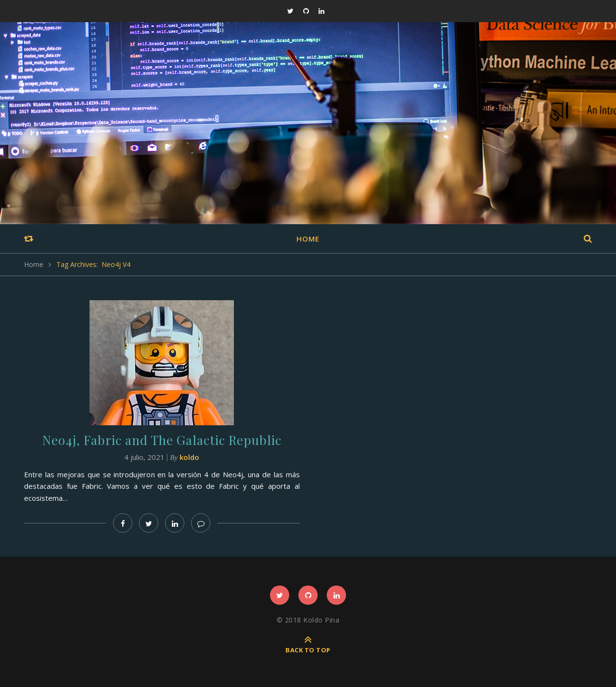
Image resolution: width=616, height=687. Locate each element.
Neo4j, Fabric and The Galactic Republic (162, 440)
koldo (189, 457)
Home (308, 239)
